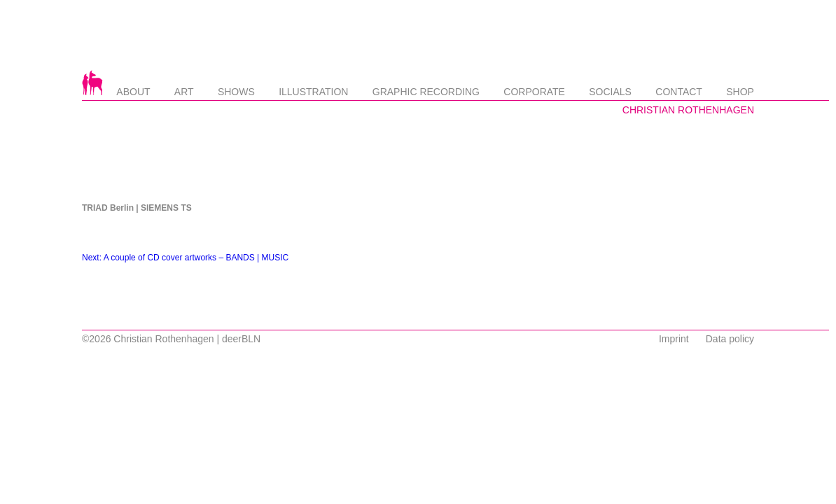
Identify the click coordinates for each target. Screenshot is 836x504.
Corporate (534, 92)
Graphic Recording (426, 92)
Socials (610, 92)
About (133, 92)
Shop (740, 92)
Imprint (674, 339)
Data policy (730, 339)
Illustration (313, 92)
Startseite (92, 83)
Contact (679, 92)
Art (184, 92)
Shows (236, 92)
